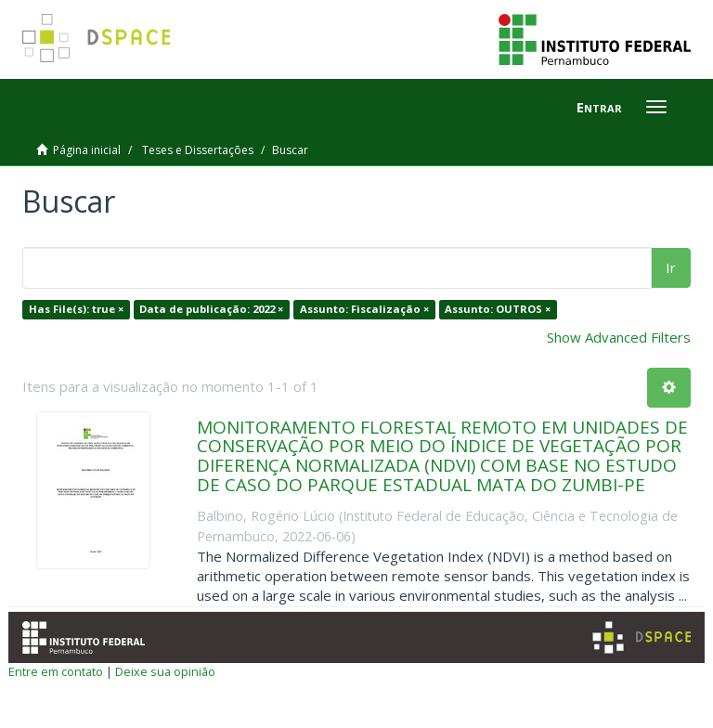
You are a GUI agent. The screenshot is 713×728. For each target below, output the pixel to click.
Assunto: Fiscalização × (364, 309)
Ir (671, 267)
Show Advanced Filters (619, 337)
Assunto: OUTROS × (498, 309)
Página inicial (87, 150)
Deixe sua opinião (165, 671)
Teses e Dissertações (198, 150)
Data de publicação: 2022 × (211, 309)
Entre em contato (56, 671)
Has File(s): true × (76, 309)
